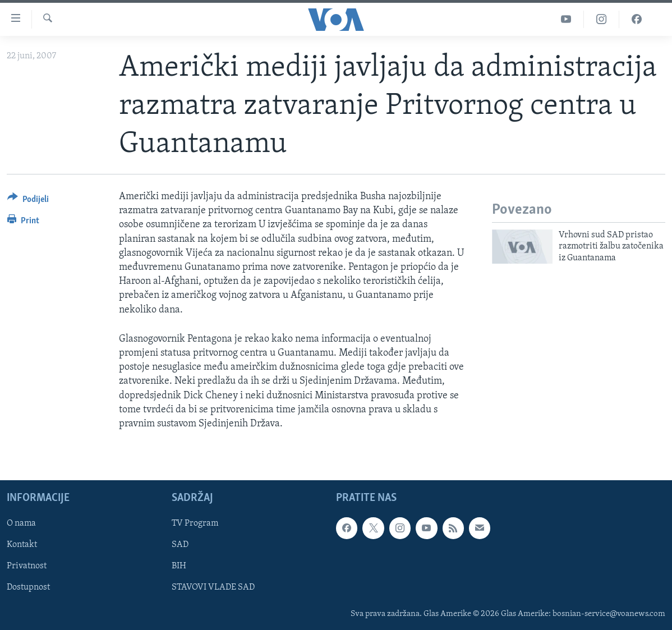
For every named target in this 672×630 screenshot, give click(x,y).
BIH (179, 567)
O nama (21, 523)
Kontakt (22, 545)
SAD (180, 545)
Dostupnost (28, 588)
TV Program (195, 523)
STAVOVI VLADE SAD (213, 588)
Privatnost (27, 567)
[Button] (28, 201)
